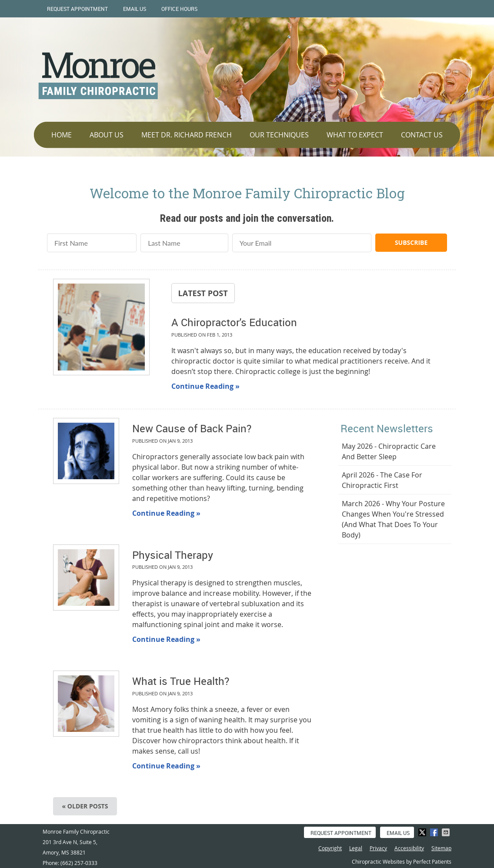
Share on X (423, 832)
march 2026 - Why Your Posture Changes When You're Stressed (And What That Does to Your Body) (393, 519)
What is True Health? (181, 681)
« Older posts (85, 806)
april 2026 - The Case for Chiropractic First (382, 480)
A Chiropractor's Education (234, 322)
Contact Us (422, 135)
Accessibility (409, 848)
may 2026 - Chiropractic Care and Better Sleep (389, 451)
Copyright (330, 848)
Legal (356, 848)
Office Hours (179, 9)
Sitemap (441, 848)
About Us (107, 135)
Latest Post (203, 293)
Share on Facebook (435, 832)
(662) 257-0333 (79, 863)
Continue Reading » (205, 386)
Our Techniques (279, 135)
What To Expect (355, 135)
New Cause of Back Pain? (192, 428)
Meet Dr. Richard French (187, 135)
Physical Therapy (173, 555)
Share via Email (447, 832)
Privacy (378, 848)
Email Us (135, 9)
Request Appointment (77, 9)
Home (62, 135)
